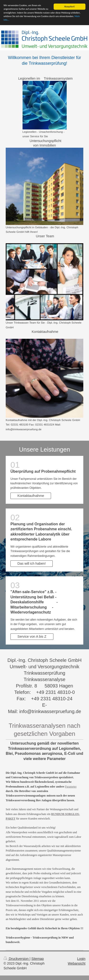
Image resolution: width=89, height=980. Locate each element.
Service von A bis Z (32, 637)
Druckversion (16, 959)
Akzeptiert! (70, 7)
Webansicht (77, 963)
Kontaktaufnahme (31, 496)
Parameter (71, 787)
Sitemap (37, 959)
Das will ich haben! (32, 563)
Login (81, 959)
